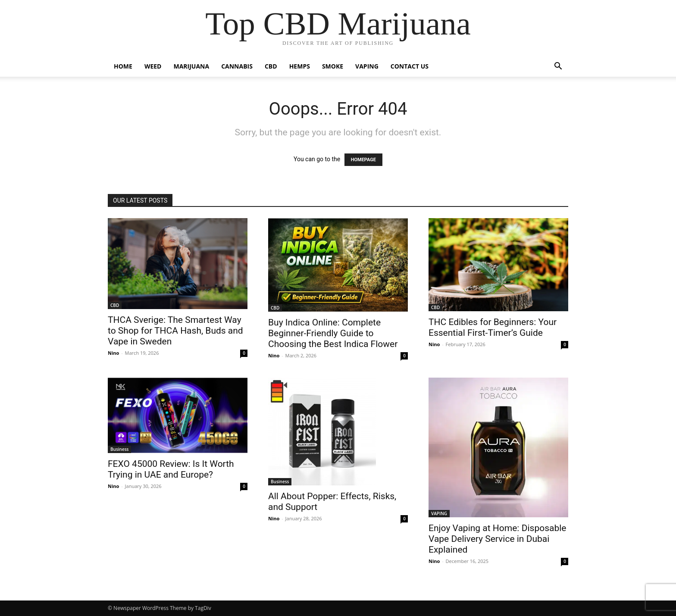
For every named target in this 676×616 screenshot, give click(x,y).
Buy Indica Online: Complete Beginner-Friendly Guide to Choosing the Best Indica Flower (333, 333)
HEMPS (300, 66)
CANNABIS (237, 66)
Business (119, 449)
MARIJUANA (192, 66)
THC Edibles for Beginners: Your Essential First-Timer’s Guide (493, 327)
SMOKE (333, 66)
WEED (153, 66)
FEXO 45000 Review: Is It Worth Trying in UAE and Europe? (171, 469)
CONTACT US (410, 66)
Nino (113, 353)
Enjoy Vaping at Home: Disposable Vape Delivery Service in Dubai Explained (497, 539)
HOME (123, 66)
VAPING (367, 66)
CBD (271, 66)
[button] (558, 67)
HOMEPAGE (363, 160)
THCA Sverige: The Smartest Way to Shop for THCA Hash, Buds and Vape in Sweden (175, 331)
